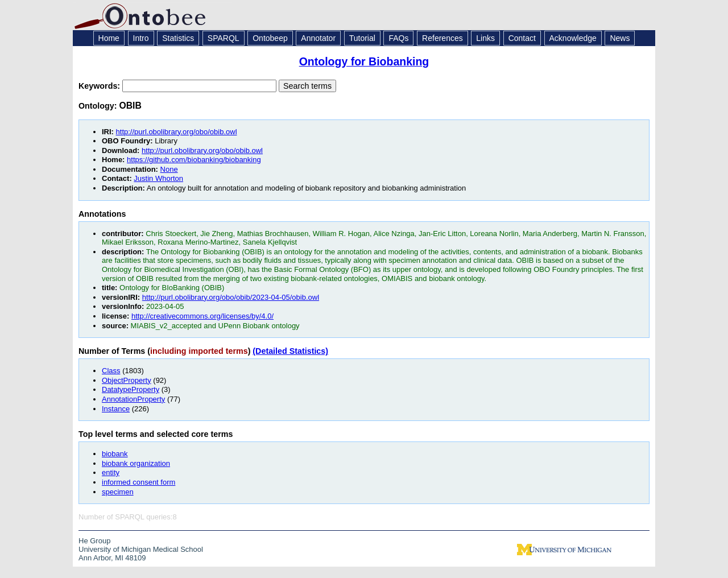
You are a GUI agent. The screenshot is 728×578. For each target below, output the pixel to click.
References (442, 38)
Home (109, 38)
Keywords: (100, 86)
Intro (141, 38)
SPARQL (224, 38)
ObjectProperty (127, 380)
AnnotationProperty (133, 399)
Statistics (178, 38)
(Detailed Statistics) (290, 351)
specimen (118, 492)
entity (111, 472)
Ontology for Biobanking (364, 61)
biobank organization (136, 463)
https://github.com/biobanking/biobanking (194, 160)
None (169, 169)
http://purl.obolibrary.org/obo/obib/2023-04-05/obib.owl (231, 297)
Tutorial (362, 38)
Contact (522, 38)
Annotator (318, 38)
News (620, 38)
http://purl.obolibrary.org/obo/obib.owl (177, 132)
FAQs (398, 38)
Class (111, 371)
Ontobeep (270, 38)
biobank (115, 454)
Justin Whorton (158, 178)
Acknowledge (573, 38)
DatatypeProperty (131, 389)
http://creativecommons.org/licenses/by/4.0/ (202, 316)
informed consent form (138, 482)
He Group (94, 541)
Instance (116, 409)
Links (485, 38)
